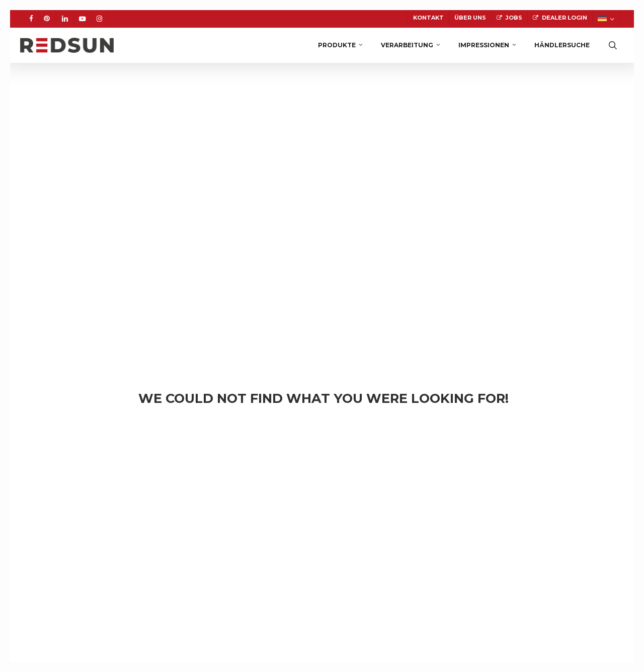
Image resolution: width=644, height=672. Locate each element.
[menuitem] (606, 19)
